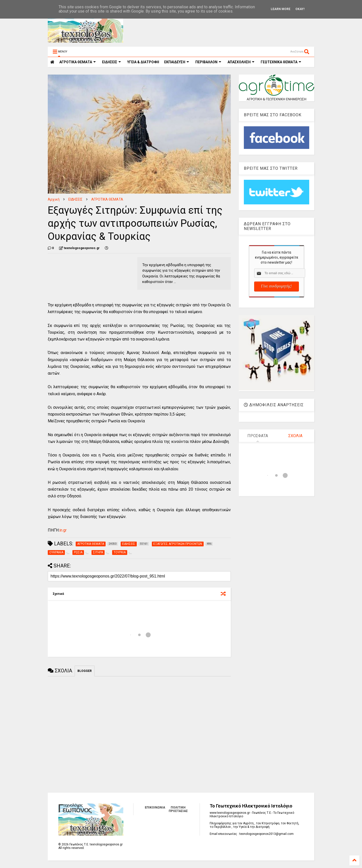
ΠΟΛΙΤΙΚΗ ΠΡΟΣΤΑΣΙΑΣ (178, 809)
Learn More (281, 9)
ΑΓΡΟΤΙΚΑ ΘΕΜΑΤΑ (107, 199)
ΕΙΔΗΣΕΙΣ (111, 62)
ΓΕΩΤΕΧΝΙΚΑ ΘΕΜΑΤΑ (281, 62)
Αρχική (54, 199)
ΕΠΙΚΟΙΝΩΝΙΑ (155, 807)
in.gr (63, 530)
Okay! (300, 9)
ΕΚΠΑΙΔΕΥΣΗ (177, 62)
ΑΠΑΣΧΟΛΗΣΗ (241, 62)
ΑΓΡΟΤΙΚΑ (78, 62)
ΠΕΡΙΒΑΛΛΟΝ (208, 62)
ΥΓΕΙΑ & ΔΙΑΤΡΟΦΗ (143, 62)
